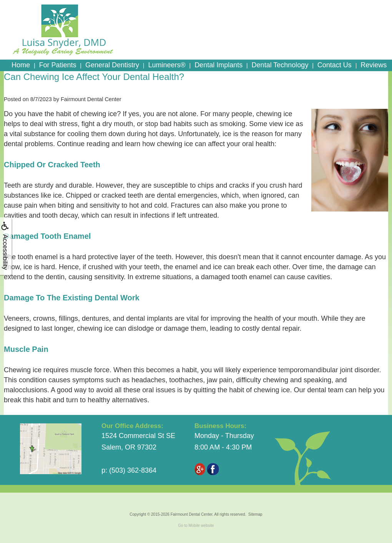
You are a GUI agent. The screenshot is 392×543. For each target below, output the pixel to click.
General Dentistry (112, 65)
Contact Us (335, 65)
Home (21, 65)
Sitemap (255, 514)
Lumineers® (167, 65)
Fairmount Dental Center (192, 514)
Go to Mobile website (196, 526)
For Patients (57, 65)
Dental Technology (280, 65)
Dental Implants (218, 65)
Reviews (374, 65)
